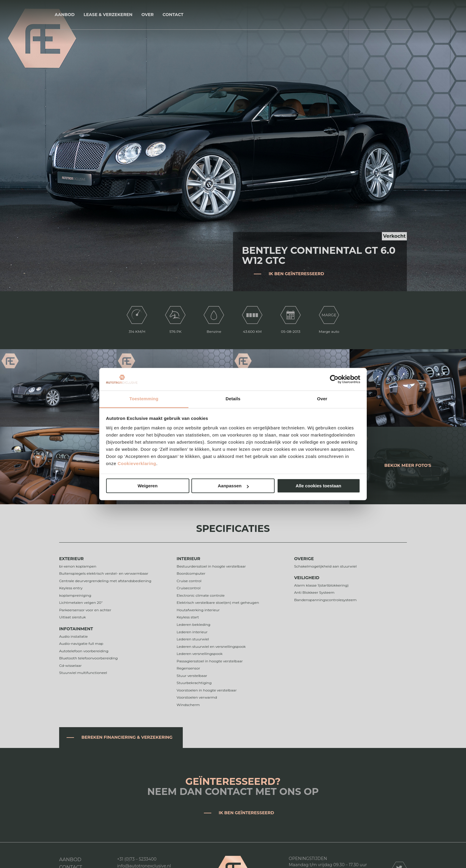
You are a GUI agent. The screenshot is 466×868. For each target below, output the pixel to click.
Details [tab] (233, 399)
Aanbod (65, 15)
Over (148, 15)
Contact (173, 15)
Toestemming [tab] (144, 399)
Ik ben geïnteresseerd (296, 274)
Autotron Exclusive (233, 15)
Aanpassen (233, 486)
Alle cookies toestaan (318, 486)
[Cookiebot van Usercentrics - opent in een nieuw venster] (334, 379)
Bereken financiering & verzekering (127, 737)
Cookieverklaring (137, 463)
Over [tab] (322, 399)
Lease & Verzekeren (108, 15)
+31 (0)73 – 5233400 (137, 859)
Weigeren (148, 486)
